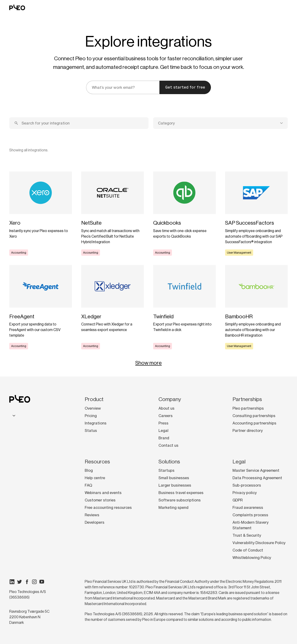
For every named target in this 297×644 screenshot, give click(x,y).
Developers (95, 522)
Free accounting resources (108, 507)
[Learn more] (41, 214)
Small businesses (174, 478)
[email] (123, 87)
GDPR (238, 500)
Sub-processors (247, 485)
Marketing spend (173, 507)
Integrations (96, 423)
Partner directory (248, 430)
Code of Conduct (248, 550)
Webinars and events (103, 493)
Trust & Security (247, 535)
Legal (163, 430)
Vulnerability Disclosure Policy (259, 543)
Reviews (92, 515)
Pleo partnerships (248, 408)
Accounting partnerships (254, 423)
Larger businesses (175, 485)
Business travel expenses (181, 493)
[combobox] (220, 123)
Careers (166, 416)
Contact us (168, 445)
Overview (93, 408)
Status (91, 430)
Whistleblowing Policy (252, 558)
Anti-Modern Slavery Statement (250, 525)
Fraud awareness (248, 507)
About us (166, 408)
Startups (166, 470)
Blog (89, 470)
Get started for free (185, 87)
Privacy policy (245, 493)
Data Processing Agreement (257, 478)
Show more (148, 363)
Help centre (95, 478)
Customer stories (100, 500)
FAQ (88, 485)
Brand (164, 438)
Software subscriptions (180, 500)
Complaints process (250, 515)
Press (163, 423)
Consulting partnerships (254, 416)
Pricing (91, 416)
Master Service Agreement (256, 470)
